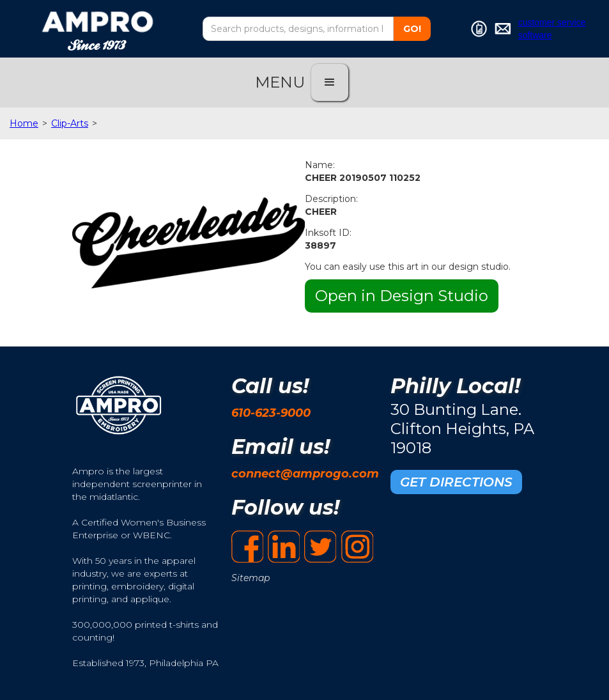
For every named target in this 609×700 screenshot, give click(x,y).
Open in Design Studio (402, 296)
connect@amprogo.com (305, 474)
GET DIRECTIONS (456, 482)
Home (24, 123)
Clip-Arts (70, 123)
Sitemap (251, 578)
